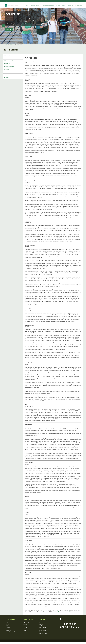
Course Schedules (43, 629)
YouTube (72, 624)
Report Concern (67, 641)
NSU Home (54, 1)
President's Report (8, 75)
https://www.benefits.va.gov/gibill (63, 612)
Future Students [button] (36, 6)
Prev (4, 26)
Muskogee (12, 1)
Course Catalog (43, 627)
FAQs (7, 629)
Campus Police (33, 641)
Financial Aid (8, 630)
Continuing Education (44, 626)
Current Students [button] (48, 6)
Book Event (18, 641)
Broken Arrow (19, 1)
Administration (25, 641)
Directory (60, 1)
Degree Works (25, 627)
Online (26, 1)
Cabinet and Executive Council (11, 61)
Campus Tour (8, 627)
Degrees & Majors (43, 630)
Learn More (9, 29)
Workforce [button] (78, 6)
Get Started (8, 623)
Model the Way (7, 64)
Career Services (26, 626)
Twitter (67, 624)
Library (41, 632)
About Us (7, 624)
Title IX (57, 641)
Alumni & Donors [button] (60, 6)
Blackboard (25, 624)
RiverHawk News (43, 633)
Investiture (7, 69)
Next (82, 26)
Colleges (41, 624)
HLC (61, 641)
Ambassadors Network (9, 66)
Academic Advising (26, 623)
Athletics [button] (70, 6)
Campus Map (66, 1)
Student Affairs (26, 632)
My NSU (75, 1)
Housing (24, 630)
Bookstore (42, 623)
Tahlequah (6, 1)
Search (80, 1)
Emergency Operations (43, 641)
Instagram (70, 624)
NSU (12, 5)
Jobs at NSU (12, 641)
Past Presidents (8, 72)
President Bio (7, 58)
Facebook (64, 624)
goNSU (71, 1)
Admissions (8, 626)
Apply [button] (28, 6)
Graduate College (33, 1)
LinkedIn (75, 624)
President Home (8, 55)
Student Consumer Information (12, 632)
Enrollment (25, 629)
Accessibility (51, 641)
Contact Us (7, 78)
